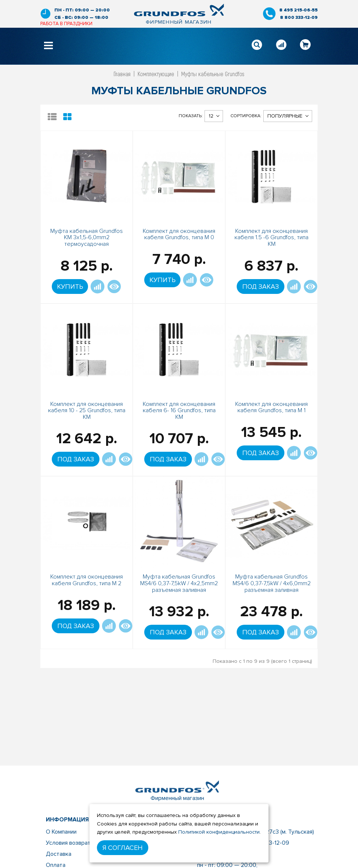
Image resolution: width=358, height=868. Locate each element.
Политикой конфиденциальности (219, 832)
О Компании (61, 832)
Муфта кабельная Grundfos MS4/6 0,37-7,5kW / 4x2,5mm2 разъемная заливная (179, 583)
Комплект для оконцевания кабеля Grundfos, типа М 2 (87, 580)
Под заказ (261, 286)
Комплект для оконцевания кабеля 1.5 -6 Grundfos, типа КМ (271, 238)
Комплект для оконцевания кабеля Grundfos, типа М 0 (179, 234)
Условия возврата (70, 843)
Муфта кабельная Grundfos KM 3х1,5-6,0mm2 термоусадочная (87, 238)
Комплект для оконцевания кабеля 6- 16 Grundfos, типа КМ (179, 411)
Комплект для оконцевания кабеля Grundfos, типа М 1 (271, 407)
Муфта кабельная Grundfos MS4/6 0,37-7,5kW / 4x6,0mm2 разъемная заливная (272, 583)
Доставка (59, 854)
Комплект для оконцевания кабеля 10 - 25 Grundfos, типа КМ (87, 411)
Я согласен (123, 848)
